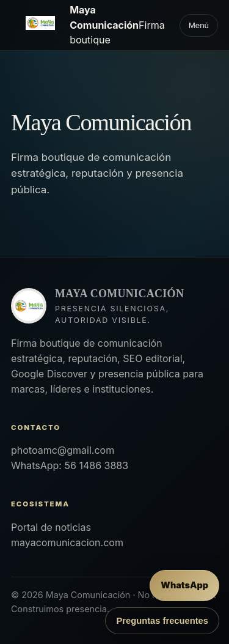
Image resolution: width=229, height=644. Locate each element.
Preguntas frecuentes (162, 621)
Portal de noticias (51, 527)
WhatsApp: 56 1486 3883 (70, 465)
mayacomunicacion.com (67, 542)
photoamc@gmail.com (63, 450)
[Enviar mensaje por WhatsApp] (184, 586)
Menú (199, 25)
